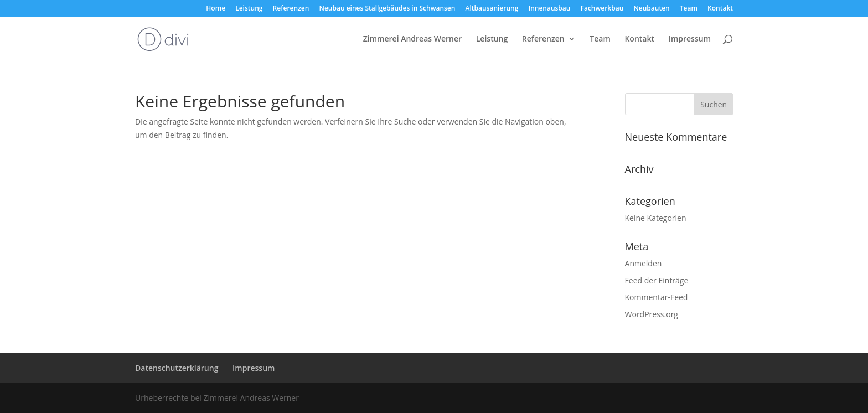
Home (216, 9)
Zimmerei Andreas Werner (412, 39)
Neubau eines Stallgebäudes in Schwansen (387, 9)
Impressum (690, 39)
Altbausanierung (492, 9)
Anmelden (644, 263)
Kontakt (720, 9)
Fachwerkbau (602, 9)
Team (689, 9)
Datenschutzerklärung (177, 368)
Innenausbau (549, 9)
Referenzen (291, 9)
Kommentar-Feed (657, 297)
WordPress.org (652, 314)
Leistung (249, 9)
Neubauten (651, 9)
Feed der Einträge (657, 280)
